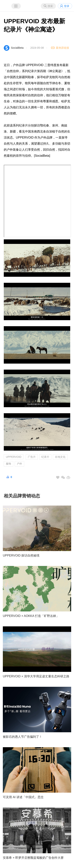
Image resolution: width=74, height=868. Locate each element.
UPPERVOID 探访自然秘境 (21, 555)
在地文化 (60, 457)
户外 (19, 464)
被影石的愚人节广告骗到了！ (22, 737)
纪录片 (45, 457)
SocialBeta (17, 48)
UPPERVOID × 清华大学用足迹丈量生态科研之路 (36, 676)
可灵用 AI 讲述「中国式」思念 (23, 797)
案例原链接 (62, 48)
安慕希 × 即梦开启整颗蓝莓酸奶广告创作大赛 (33, 858)
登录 (67, 6)
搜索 (50, 6)
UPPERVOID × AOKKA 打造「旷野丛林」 (31, 616)
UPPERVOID (14, 457)
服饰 (8, 464)
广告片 (32, 457)
